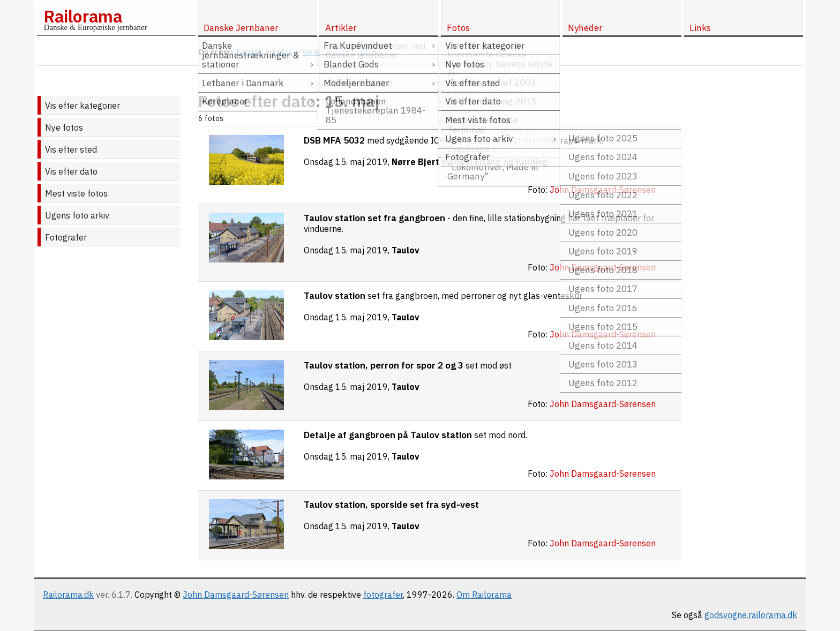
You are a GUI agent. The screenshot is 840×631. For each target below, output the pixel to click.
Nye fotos (64, 127)
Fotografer (66, 237)
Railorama (83, 16)
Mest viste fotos (76, 193)
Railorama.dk (68, 595)
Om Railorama (484, 595)
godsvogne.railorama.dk (751, 615)
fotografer (383, 595)
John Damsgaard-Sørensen (236, 595)
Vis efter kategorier (82, 106)
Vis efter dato (71, 171)
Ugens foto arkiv (77, 215)
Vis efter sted (71, 149)
